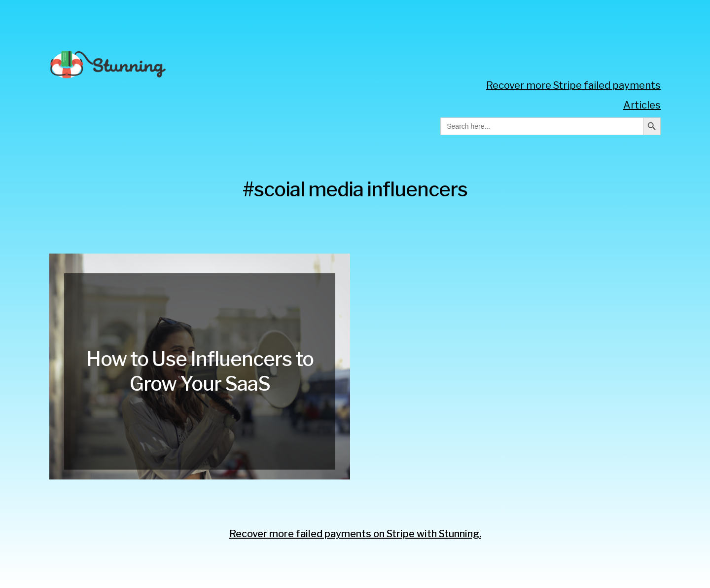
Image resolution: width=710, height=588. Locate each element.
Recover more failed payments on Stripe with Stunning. (355, 534)
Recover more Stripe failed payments (573, 85)
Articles (642, 105)
